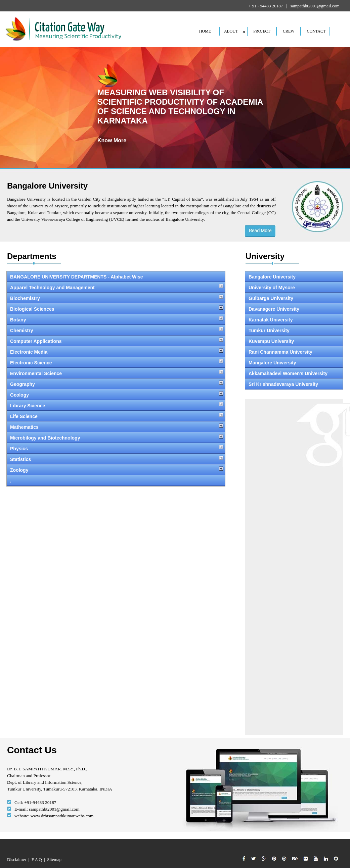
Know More (112, 140)
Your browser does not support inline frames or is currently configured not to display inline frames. (118, 487)
